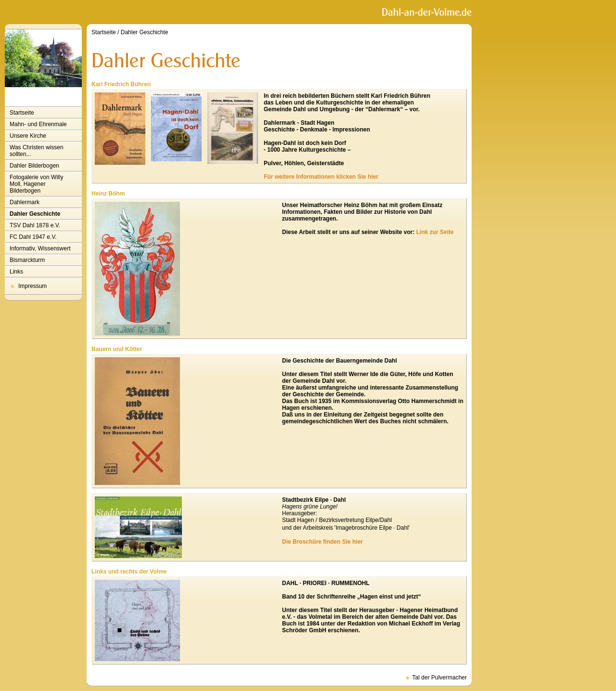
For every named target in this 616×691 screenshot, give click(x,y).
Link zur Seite (435, 232)
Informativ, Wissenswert (40, 248)
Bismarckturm (27, 260)
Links (16, 272)
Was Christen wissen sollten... (37, 151)
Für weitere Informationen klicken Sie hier (321, 177)
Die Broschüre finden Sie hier (322, 542)
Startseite (22, 113)
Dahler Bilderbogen (34, 166)
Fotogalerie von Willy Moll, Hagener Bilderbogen (36, 184)
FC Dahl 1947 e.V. (33, 237)
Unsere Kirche (28, 136)
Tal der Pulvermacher (440, 678)
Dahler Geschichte (35, 214)
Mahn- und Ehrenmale (38, 124)
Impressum (32, 286)
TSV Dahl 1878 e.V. (35, 225)
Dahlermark (25, 202)
